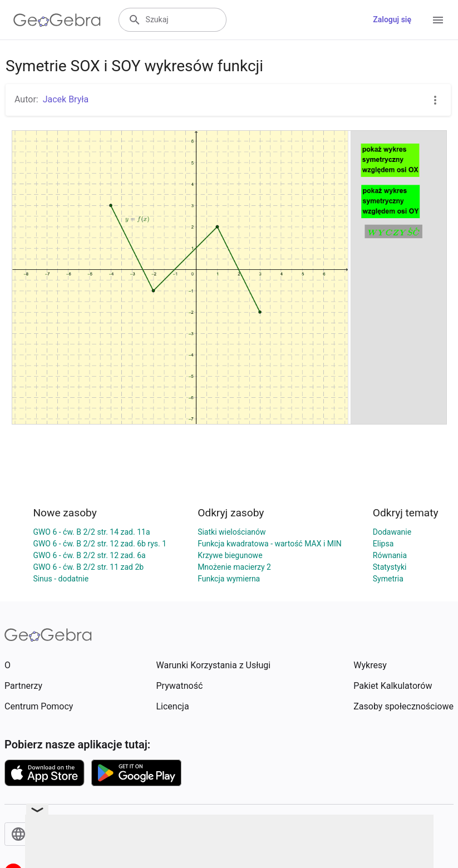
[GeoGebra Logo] (57, 20)
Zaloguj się (392, 19)
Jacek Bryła (66, 99)
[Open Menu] (438, 20)
